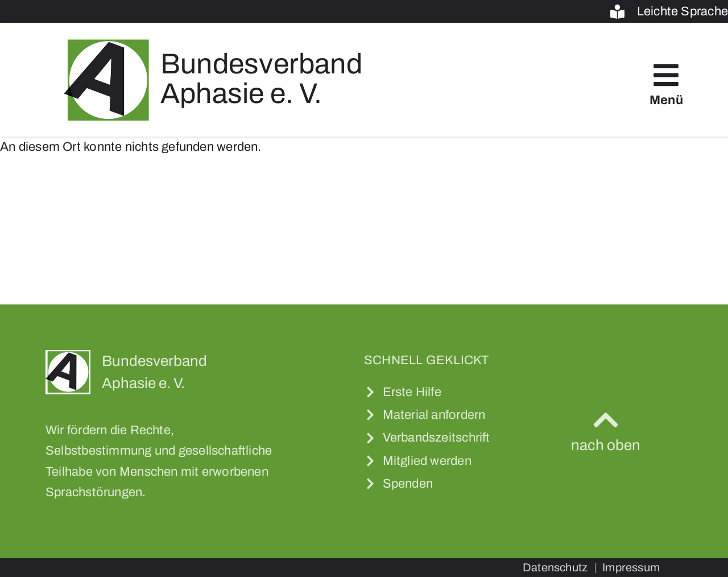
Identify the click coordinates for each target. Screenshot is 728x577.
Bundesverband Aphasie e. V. (261, 79)
